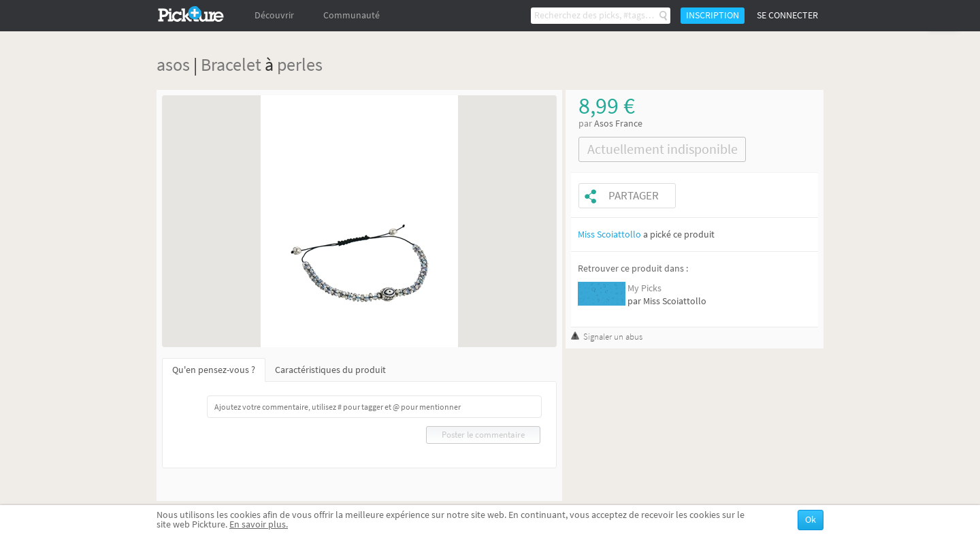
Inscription (713, 15)
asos (173, 64)
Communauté (352, 15)
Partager (634, 196)
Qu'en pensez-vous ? (214, 370)
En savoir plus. (259, 524)
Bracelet (231, 64)
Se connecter (787, 15)
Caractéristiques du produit (330, 370)
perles (300, 64)
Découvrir (274, 15)
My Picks (644, 288)
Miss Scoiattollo (609, 234)
